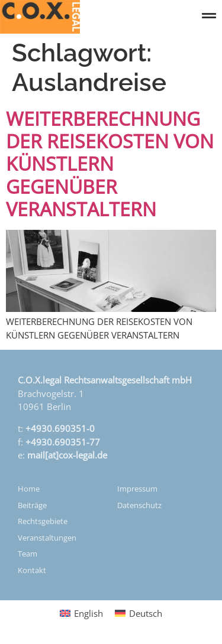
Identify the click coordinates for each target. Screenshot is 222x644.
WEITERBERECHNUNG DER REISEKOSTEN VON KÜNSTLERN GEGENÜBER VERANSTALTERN (110, 164)
